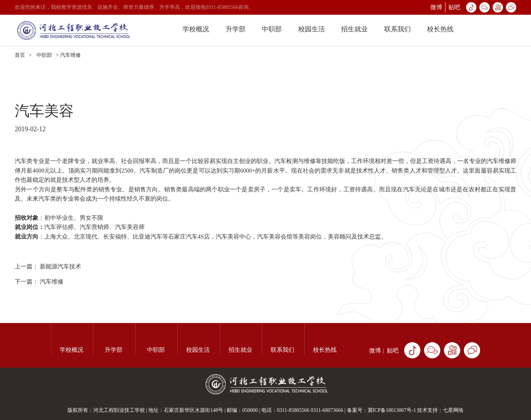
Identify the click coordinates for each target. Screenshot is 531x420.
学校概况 (196, 29)
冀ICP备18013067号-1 (392, 410)
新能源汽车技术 (60, 266)
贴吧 (454, 7)
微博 (436, 7)
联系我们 (398, 29)
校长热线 (440, 29)
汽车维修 (52, 282)
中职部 (272, 29)
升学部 (236, 29)
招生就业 (354, 29)
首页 (20, 55)
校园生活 (312, 29)
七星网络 (453, 410)
